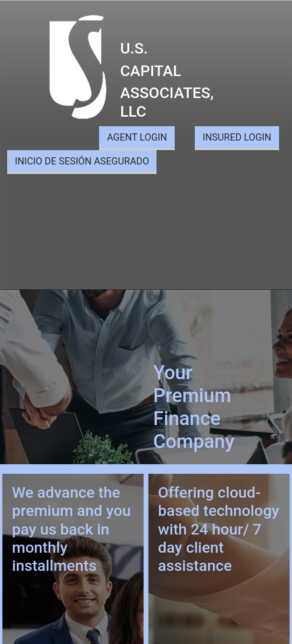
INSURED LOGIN (237, 137)
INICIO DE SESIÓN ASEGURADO (82, 161)
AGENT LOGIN (137, 137)
